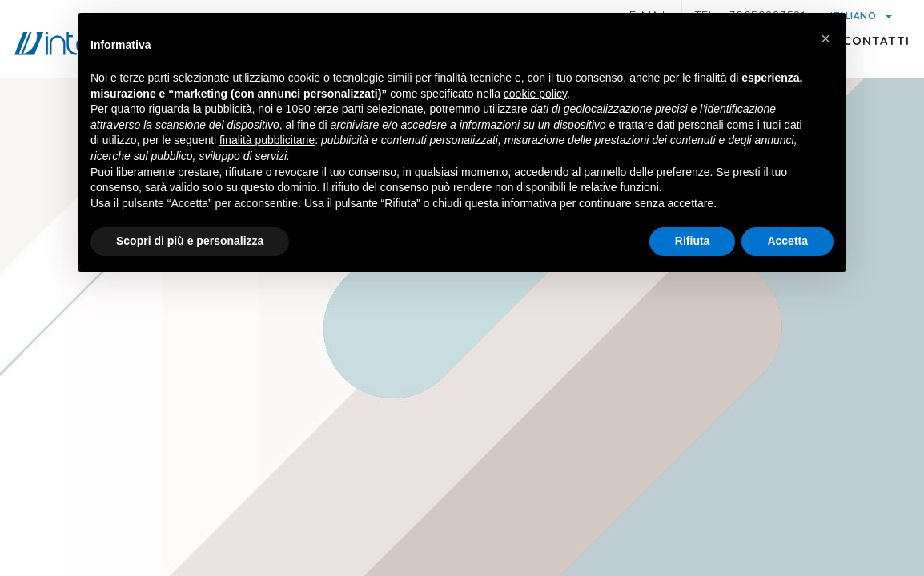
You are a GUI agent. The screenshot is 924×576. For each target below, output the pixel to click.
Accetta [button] (787, 241)
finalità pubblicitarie (267, 140)
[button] (826, 38)
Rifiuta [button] (693, 241)
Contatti (863, 68)
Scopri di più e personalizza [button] (190, 241)
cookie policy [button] (535, 94)
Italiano (855, 16)
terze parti (339, 109)
